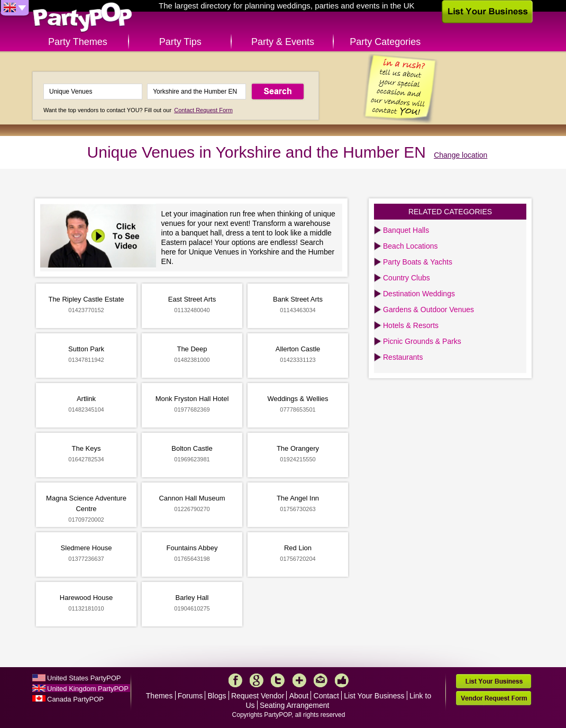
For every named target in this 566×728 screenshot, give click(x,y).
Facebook (235, 680)
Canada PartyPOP (75, 699)
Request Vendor (258, 696)
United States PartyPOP (84, 678)
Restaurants (403, 357)
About (299, 696)
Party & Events (283, 42)
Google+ (257, 680)
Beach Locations (410, 246)
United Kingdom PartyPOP (88, 689)
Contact (326, 696)
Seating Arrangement (295, 705)
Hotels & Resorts (411, 325)
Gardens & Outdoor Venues (428, 310)
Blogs (217, 696)
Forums (190, 696)
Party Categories (385, 42)
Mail (321, 680)
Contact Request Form (203, 110)
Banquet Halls (406, 230)
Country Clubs (407, 278)
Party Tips (180, 42)
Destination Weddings (419, 294)
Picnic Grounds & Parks (422, 341)
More (299, 680)
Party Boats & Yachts (418, 262)
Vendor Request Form (494, 698)
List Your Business (374, 696)
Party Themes (78, 42)
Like (342, 680)
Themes (159, 696)
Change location (460, 155)
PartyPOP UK (83, 18)
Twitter (278, 680)
